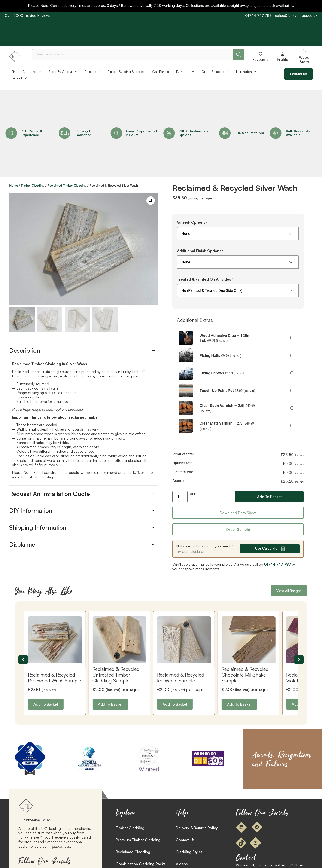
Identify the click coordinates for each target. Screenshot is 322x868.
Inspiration (246, 72)
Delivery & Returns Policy (197, 828)
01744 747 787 (258, 15)
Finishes (93, 72)
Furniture (185, 72)
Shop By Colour (63, 72)
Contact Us (185, 840)
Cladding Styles (189, 852)
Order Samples (215, 72)
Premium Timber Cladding (138, 840)
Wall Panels (160, 72)
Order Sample (238, 529)
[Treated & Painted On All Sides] (238, 291)
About (20, 78)
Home (14, 185)
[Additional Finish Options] (238, 262)
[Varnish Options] (238, 234)
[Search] (239, 54)
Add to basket (269, 497)
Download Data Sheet (238, 513)
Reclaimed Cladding (133, 852)
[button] (151, 201)
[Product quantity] (180, 497)
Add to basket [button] (46, 704)
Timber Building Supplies (126, 72)
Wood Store (304, 60)
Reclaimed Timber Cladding (67, 185)
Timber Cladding (26, 72)
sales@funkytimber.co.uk (296, 15)
